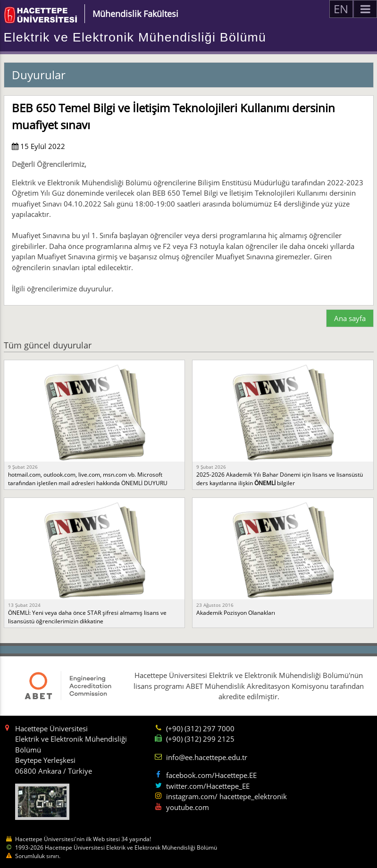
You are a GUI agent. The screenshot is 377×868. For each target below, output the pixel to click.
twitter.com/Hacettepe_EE (208, 786)
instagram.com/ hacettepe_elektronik (226, 796)
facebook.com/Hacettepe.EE (211, 775)
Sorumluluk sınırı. (38, 856)
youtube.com (188, 807)
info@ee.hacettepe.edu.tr (207, 757)
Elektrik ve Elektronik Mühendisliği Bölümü (135, 37)
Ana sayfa (350, 318)
